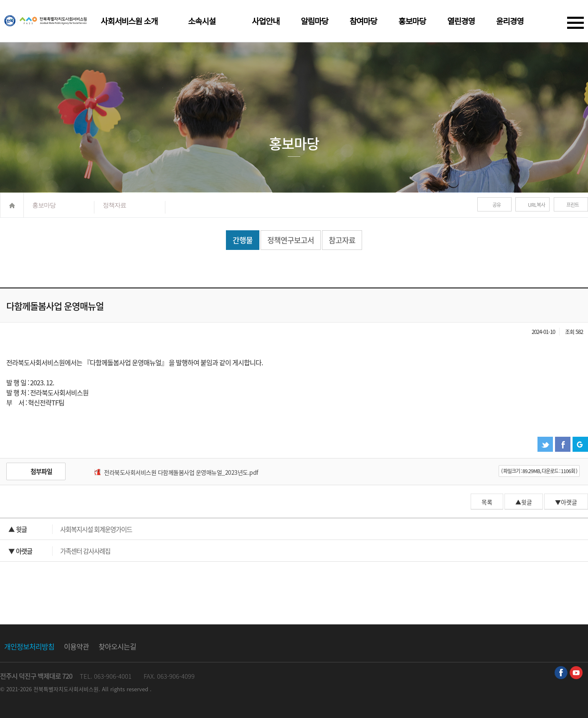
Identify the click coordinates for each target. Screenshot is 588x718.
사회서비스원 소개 (129, 22)
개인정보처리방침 (29, 646)
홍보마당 (412, 22)
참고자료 (342, 240)
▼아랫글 (566, 502)
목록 (487, 502)
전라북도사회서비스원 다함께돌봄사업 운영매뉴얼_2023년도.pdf (181, 472)
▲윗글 (524, 502)
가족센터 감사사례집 (59, 551)
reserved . (139, 689)
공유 (497, 205)
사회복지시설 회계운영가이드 (70, 529)
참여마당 (363, 22)
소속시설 (202, 22)
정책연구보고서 (291, 240)
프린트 (573, 205)
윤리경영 (510, 22)
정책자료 (114, 205)
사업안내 (266, 22)
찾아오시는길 (117, 646)
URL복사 (536, 205)
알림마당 (314, 22)
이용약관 (76, 646)
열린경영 (461, 22)
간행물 (243, 240)
